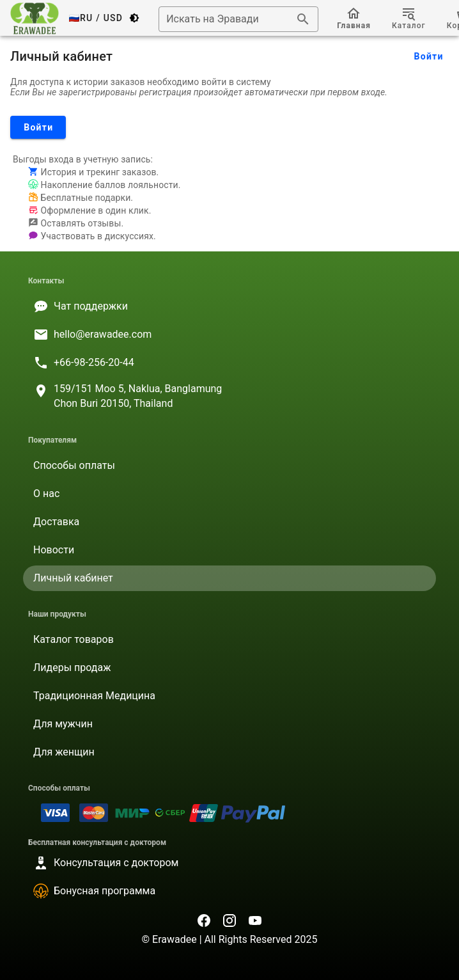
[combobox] (238, 19)
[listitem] (229, 306)
